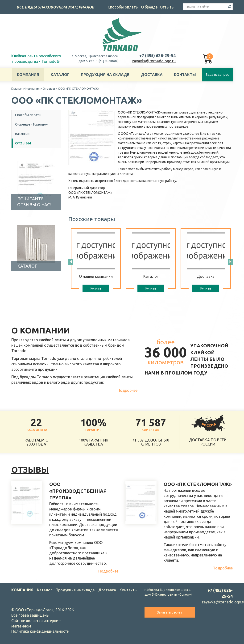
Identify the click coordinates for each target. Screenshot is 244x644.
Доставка (152, 75)
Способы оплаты (123, 7)
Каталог (60, 75)
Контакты (185, 75)
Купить (96, 288)
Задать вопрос (217, 75)
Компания (28, 75)
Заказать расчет (170, 612)
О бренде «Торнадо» (31, 124)
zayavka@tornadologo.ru (154, 61)
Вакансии (22, 134)
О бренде (149, 7)
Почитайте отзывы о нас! (34, 202)
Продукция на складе (105, 75)
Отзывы (167, 7)
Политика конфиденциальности (40, 631)
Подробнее (127, 390)
